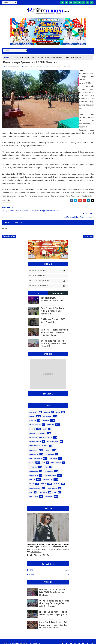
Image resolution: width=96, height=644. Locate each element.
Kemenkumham (53, 438)
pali (55, 489)
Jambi (45, 425)
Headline (51, 421)
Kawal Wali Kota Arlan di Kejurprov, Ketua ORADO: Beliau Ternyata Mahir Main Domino (53, 589)
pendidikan (34, 493)
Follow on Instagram (49, 282)
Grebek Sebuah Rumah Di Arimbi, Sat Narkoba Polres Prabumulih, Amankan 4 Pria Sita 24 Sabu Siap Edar (54, 621)
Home (6, 57)
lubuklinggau (35, 485)
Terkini (41, 57)
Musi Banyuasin (36, 455)
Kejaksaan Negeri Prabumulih (41, 434)
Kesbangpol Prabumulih (39, 442)
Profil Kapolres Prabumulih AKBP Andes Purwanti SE (53, 317)
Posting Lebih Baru (9, 233)
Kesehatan (33, 447)
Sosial (34, 57)
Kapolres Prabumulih (38, 430)
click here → (36, 548)
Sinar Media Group (35, 640)
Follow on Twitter (49, 267)
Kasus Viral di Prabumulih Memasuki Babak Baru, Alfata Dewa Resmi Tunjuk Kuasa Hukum (54, 329)
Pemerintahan (50, 472)
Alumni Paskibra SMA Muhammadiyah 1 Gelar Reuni (52, 296)
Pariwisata (34, 472)
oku (31, 489)
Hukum (32, 425)
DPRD (58, 409)
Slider (31, 571)
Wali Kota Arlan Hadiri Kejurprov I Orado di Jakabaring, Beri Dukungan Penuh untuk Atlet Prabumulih (54, 600)
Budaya (47, 409)
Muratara (50, 451)
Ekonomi (46, 417)
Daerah (14, 57)
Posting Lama (88, 233)
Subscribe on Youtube (49, 277)
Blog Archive (58, 290)
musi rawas (52, 485)
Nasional (53, 455)
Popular (38, 290)
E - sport (33, 417)
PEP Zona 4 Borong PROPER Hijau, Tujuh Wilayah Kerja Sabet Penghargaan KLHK (54, 610)
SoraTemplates (14, 640)
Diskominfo (48, 413)
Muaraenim (34, 451)
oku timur (43, 489)
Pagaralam (34, 468)
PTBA (46, 463)
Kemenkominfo (35, 438)
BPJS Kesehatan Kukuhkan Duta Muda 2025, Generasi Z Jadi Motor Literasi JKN (54, 340)
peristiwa (49, 493)
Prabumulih (48, 476)
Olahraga (33, 463)
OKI (44, 459)
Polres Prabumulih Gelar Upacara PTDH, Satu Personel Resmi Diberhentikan (53, 307)
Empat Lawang (35, 421)
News (27, 57)
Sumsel (57, 480)
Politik (32, 476)
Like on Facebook (49, 272)
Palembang (49, 468)
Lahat (21, 57)
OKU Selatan (56, 459)
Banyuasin (33, 409)
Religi (32, 480)
